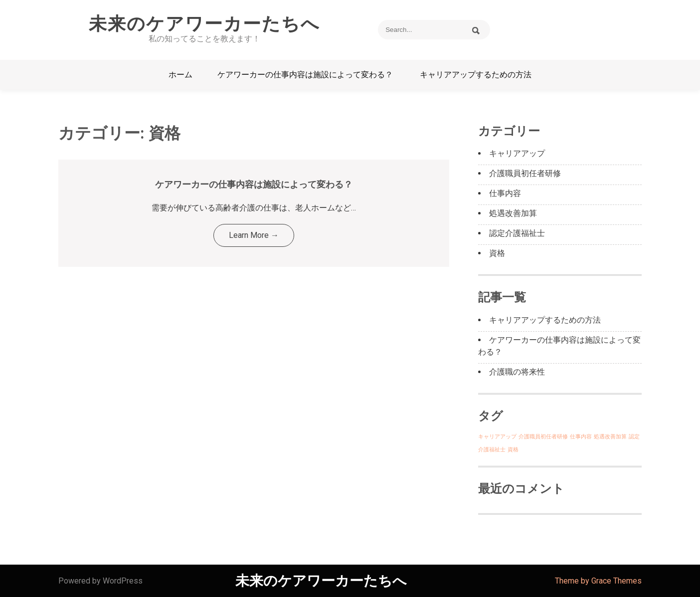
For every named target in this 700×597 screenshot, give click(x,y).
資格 (497, 253)
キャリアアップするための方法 (476, 75)
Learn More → (254, 235)
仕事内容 (505, 193)
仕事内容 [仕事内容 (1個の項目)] (581, 437)
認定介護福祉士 (517, 233)
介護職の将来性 (517, 372)
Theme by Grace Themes (598, 581)
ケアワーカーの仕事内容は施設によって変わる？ (305, 75)
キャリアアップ (517, 153)
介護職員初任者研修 (525, 173)
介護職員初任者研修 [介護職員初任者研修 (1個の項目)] (543, 437)
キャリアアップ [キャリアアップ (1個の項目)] (497, 437)
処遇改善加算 (513, 213)
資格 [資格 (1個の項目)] (513, 450)
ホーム (180, 75)
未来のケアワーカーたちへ (204, 24)
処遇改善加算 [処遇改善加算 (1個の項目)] (610, 437)
